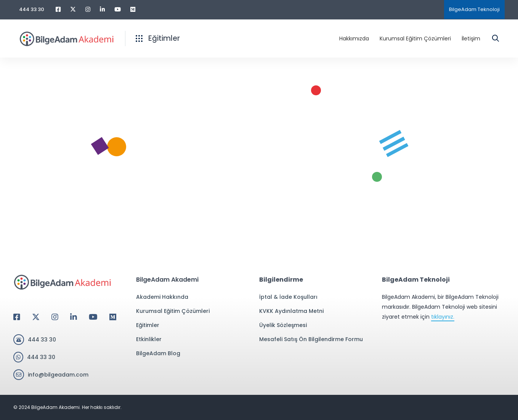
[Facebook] (17, 317)
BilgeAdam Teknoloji (474, 9)
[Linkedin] (74, 317)
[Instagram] (55, 317)
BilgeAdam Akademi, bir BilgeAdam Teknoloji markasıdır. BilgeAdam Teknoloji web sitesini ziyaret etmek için (440, 307)
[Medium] (113, 317)
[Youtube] (93, 317)
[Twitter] (36, 317)
